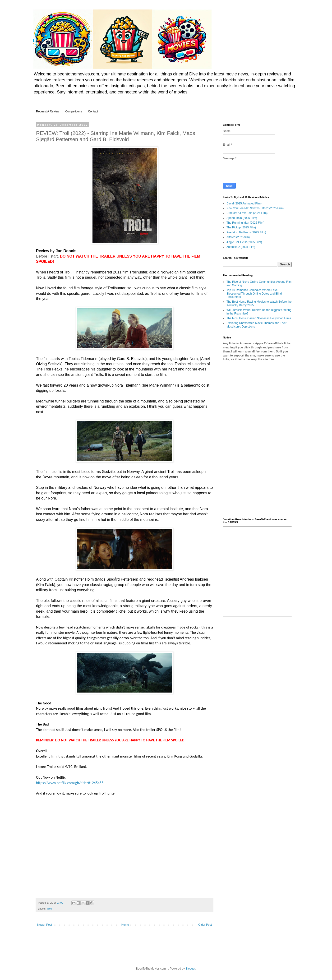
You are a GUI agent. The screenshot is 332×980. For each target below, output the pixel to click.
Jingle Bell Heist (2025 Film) (244, 242)
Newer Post (45, 925)
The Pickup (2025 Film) (241, 227)
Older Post (205, 925)
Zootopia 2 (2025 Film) (241, 247)
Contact (93, 111)
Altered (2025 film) (238, 237)
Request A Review (48, 111)
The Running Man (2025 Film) (245, 223)
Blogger (191, 969)
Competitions (74, 111)
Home (125, 925)
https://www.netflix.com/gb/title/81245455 (70, 783)
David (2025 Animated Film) (244, 203)
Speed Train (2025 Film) (242, 218)
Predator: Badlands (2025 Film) (246, 232)
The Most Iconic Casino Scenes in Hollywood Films (259, 318)
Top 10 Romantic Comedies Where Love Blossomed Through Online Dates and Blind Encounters (254, 294)
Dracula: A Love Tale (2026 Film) (247, 213)
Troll (49, 909)
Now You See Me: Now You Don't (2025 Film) (255, 208)
